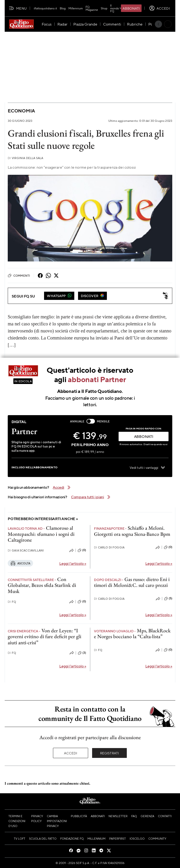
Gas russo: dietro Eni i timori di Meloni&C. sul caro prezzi (132, 582)
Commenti (19, 276)
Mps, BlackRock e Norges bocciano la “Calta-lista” (132, 633)
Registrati (110, 753)
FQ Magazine (92, 8)
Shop (104, 8)
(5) (168, 599)
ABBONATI (144, 436)
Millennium (76, 8)
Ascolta (20, 563)
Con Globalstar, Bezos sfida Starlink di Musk (42, 585)
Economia (21, 111)
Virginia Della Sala (25, 158)
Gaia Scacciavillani (26, 550)
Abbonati (131, 8)
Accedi (71, 753)
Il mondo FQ (116, 8)
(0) (82, 550)
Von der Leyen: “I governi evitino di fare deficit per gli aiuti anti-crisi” (45, 637)
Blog (63, 8)
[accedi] (159, 8)
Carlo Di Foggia (109, 547)
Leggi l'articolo (73, 563)
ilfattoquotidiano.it (45, 8)
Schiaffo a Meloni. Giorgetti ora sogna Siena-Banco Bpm (132, 531)
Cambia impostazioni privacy (57, 821)
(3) (82, 653)
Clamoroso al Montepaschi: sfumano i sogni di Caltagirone (41, 534)
